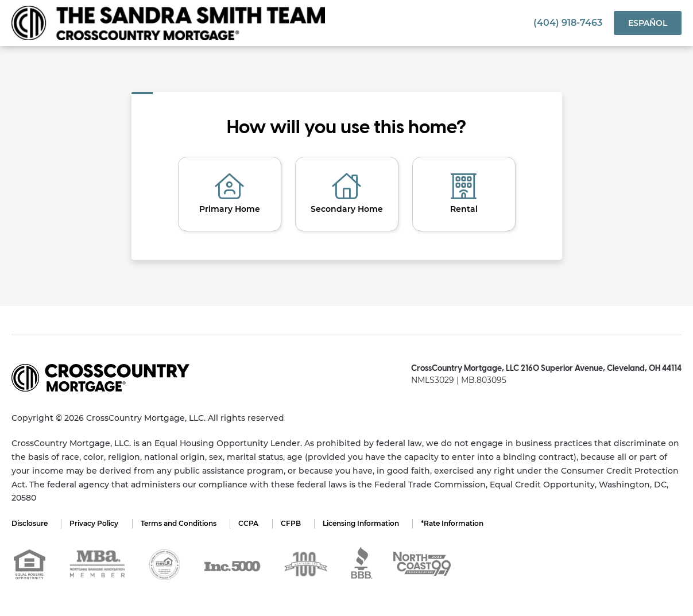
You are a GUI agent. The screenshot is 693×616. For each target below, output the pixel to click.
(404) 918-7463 (568, 23)
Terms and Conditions (180, 523)
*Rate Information (458, 523)
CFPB (294, 523)
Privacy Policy (95, 523)
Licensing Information (365, 523)
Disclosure (30, 523)
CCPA (251, 523)
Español (648, 23)
